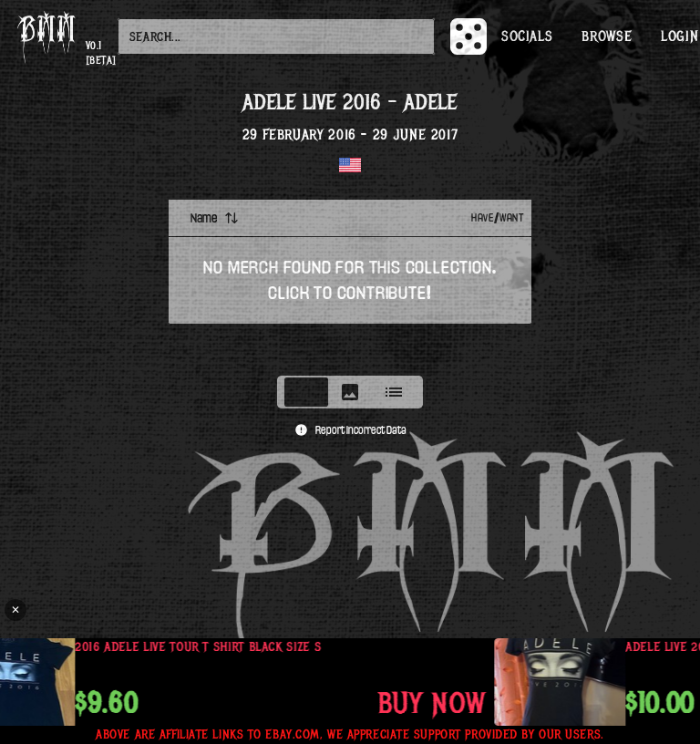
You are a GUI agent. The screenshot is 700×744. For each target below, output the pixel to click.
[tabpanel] (350, 282)
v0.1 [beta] (101, 53)
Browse (607, 36)
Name (215, 218)
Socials (527, 36)
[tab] (306, 392)
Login (679, 36)
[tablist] (350, 392)
